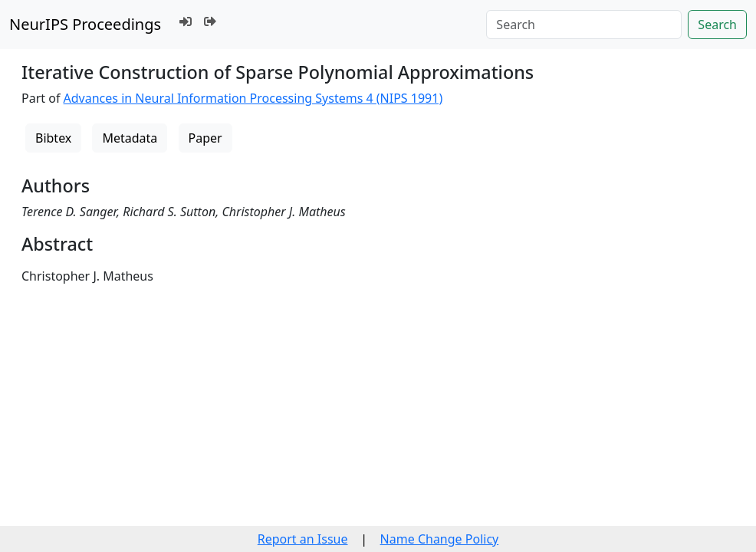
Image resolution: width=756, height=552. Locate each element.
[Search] (584, 25)
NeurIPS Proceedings (85, 24)
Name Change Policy (440, 539)
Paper (205, 138)
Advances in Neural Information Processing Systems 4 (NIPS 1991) (253, 98)
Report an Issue (303, 539)
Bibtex (53, 138)
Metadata (130, 138)
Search (717, 25)
